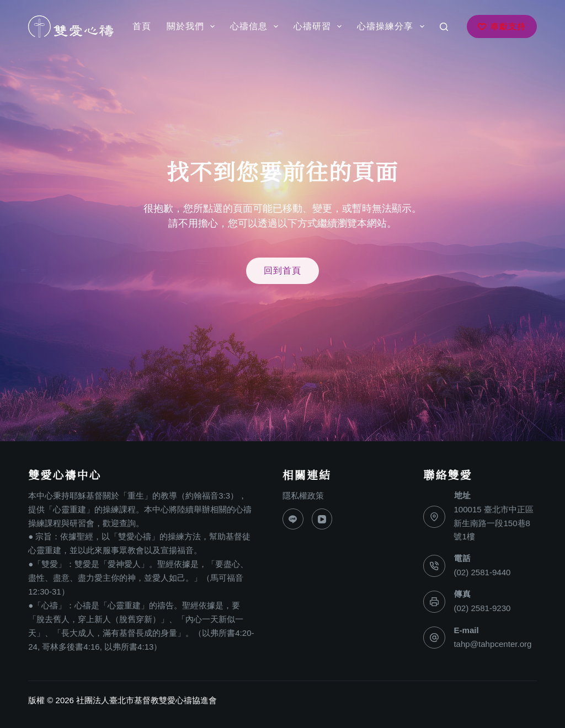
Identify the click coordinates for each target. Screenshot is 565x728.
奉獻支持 (502, 26)
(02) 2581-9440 (482, 572)
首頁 (142, 26)
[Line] (293, 519)
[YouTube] (322, 519)
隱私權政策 (303, 496)
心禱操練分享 (393, 26)
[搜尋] (444, 27)
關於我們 (193, 26)
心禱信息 (256, 26)
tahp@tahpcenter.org (492, 644)
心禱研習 (320, 26)
